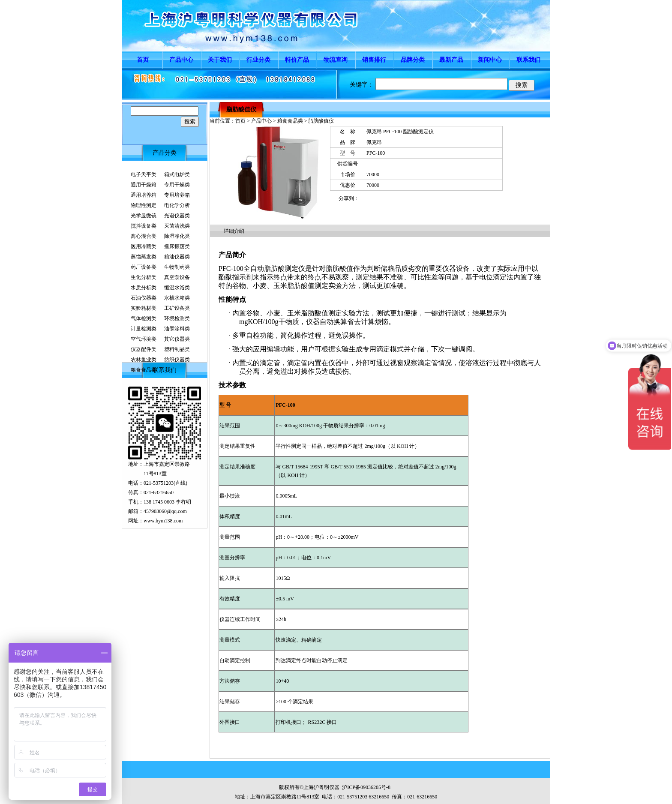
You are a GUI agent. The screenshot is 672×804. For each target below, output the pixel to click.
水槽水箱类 (177, 298)
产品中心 (181, 60)
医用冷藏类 (144, 246)
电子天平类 (144, 174)
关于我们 (220, 60)
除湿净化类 (177, 236)
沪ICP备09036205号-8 (366, 787)
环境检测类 (177, 318)
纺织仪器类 (177, 360)
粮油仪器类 (177, 257)
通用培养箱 (144, 195)
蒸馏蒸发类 (144, 257)
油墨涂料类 (177, 329)
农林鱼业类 (144, 360)
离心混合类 (144, 236)
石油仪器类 (144, 298)
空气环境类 (144, 339)
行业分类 (258, 60)
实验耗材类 (144, 308)
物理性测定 (144, 205)
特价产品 (297, 60)
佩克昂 (374, 142)
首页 (143, 60)
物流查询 (336, 60)
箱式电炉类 (177, 174)
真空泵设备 (177, 277)
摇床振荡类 (177, 246)
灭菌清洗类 (177, 226)
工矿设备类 (177, 308)
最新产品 (451, 60)
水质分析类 (144, 288)
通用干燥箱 (144, 185)
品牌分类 (413, 60)
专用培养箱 (177, 195)
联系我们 (528, 60)
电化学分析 (177, 205)
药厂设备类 (144, 267)
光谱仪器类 (177, 216)
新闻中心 (490, 60)
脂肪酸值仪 (241, 109)
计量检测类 (144, 329)
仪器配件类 (144, 349)
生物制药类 (177, 267)
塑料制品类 (177, 349)
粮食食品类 (144, 370)
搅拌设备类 (144, 226)
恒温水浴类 (177, 288)
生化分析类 (144, 277)
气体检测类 (144, 318)
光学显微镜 (144, 216)
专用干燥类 (177, 185)
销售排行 (374, 60)
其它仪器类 (177, 339)
